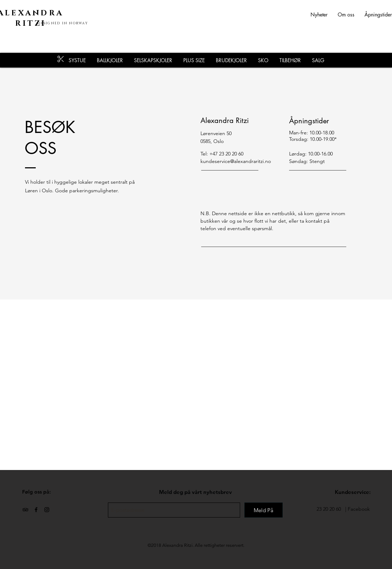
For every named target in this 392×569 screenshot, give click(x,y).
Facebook (359, 509)
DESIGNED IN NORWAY (63, 23)
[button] (290, 60)
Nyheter (324, 14)
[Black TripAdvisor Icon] (25, 510)
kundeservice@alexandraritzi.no (236, 161)
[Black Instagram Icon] (47, 510)
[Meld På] (264, 510)
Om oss (346, 14)
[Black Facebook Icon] (36, 510)
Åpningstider (378, 14)
